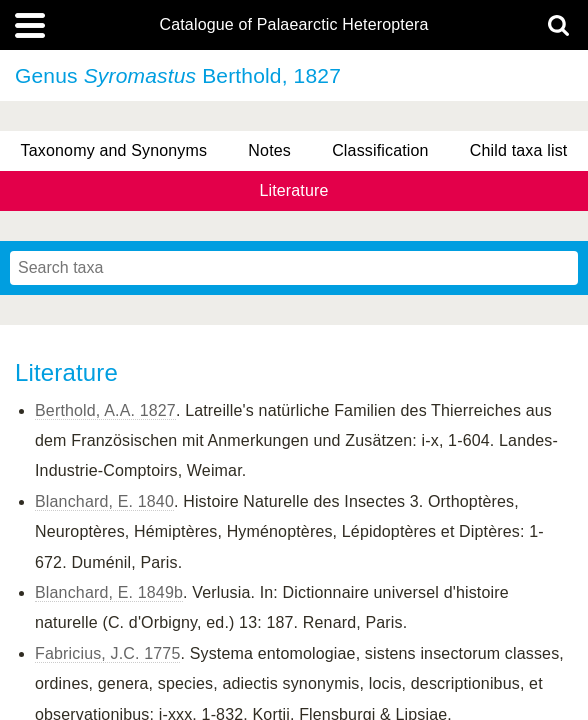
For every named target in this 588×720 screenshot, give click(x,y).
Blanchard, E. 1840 (104, 501)
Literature (293, 190)
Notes (269, 150)
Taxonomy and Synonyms (114, 150)
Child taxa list (519, 150)
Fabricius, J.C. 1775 (107, 653)
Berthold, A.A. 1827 (105, 410)
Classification (380, 150)
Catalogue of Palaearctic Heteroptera (293, 25)
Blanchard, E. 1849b (109, 592)
